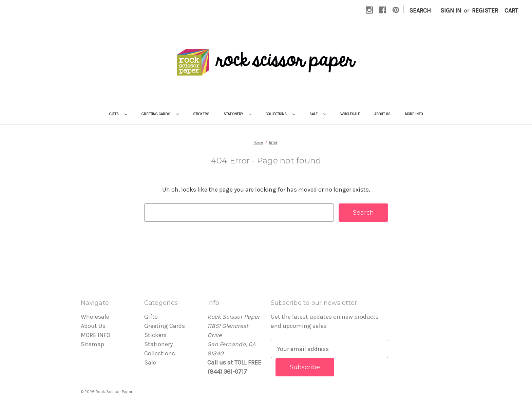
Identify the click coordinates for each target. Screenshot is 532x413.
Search (420, 11)
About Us (382, 114)
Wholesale (350, 114)
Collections (280, 114)
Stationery (238, 114)
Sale (318, 114)
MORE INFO (414, 114)
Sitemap (92, 344)
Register (485, 11)
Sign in (451, 11)
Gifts (118, 114)
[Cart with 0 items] (511, 11)
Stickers (201, 114)
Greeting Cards (160, 114)
